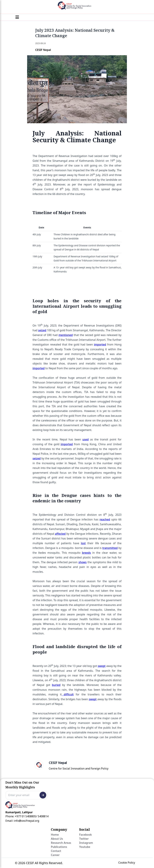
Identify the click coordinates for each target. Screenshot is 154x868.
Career (55, 855)
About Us (57, 839)
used (85, 439)
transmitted (110, 548)
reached (105, 519)
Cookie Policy (127, 863)
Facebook (85, 835)
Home (55, 835)
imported (100, 344)
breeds (86, 553)
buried (56, 685)
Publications (59, 847)
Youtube (85, 847)
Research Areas (61, 843)
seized (42, 330)
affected (60, 534)
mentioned (66, 335)
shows (83, 562)
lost (83, 543)
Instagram (86, 843)
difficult (68, 694)
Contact (56, 851)
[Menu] (17, 17)
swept (102, 666)
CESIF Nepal (58, 763)
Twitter (84, 839)
